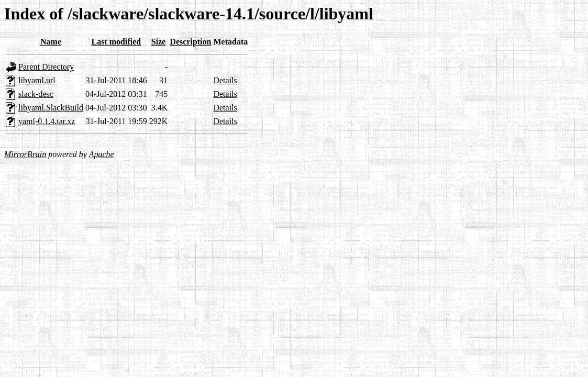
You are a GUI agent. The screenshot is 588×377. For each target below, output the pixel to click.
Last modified (117, 42)
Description (190, 42)
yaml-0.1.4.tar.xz (47, 121)
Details (225, 80)
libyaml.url (37, 80)
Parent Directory (46, 67)
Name (51, 42)
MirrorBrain (25, 154)
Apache (102, 154)
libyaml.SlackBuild (51, 108)
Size (159, 42)
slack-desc (36, 94)
